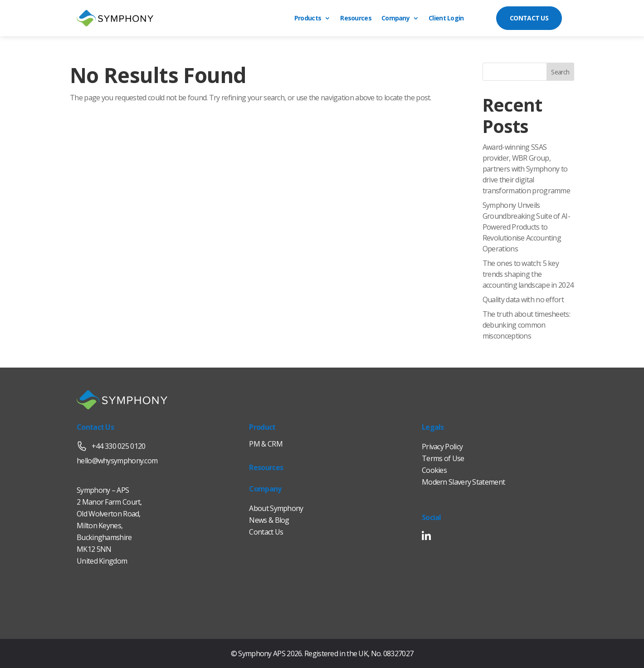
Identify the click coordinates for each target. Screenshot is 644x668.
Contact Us (266, 532)
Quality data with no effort (523, 300)
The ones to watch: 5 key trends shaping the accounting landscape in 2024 (528, 274)
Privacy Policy (442, 447)
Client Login (446, 19)
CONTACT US (529, 18)
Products (308, 19)
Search (560, 72)
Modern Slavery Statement (463, 482)
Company (395, 19)
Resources (356, 19)
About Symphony (276, 508)
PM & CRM (266, 444)
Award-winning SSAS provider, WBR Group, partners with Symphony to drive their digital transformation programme (527, 169)
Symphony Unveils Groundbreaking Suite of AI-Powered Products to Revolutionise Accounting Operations (526, 227)
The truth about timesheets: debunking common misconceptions (526, 325)
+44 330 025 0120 (111, 446)
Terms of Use (443, 458)
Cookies (434, 470)
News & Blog (269, 520)
